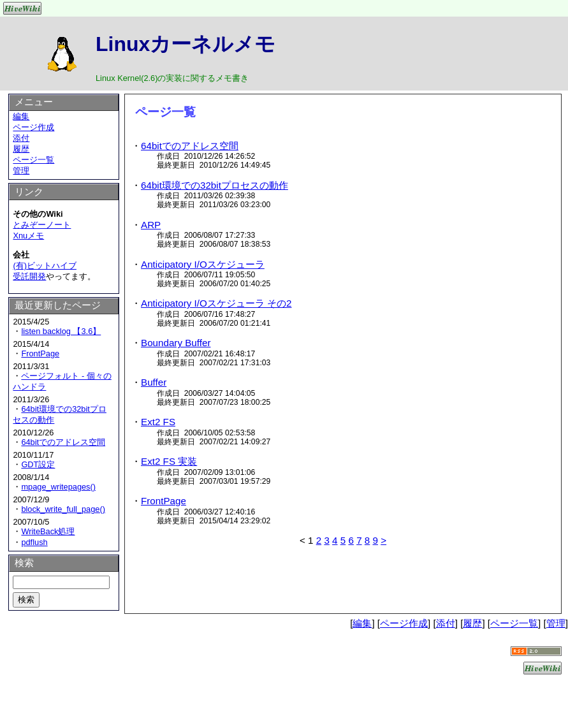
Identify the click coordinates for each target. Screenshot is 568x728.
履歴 (21, 149)
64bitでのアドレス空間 (190, 146)
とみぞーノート (42, 225)
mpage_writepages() (58, 487)
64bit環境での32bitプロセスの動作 (215, 185)
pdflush (34, 542)
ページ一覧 (33, 160)
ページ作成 (33, 127)
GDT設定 (38, 464)
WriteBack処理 (48, 531)
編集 (21, 116)
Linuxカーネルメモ (186, 44)
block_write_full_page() (63, 509)
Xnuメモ (28, 236)
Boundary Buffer (176, 343)
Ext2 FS (158, 422)
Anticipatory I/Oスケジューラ (203, 264)
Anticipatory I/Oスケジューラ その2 (216, 303)
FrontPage (164, 501)
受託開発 (29, 276)
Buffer (154, 382)
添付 (21, 138)
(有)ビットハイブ (45, 266)
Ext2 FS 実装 (169, 461)
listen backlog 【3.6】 (61, 331)
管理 (21, 171)
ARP (151, 225)
